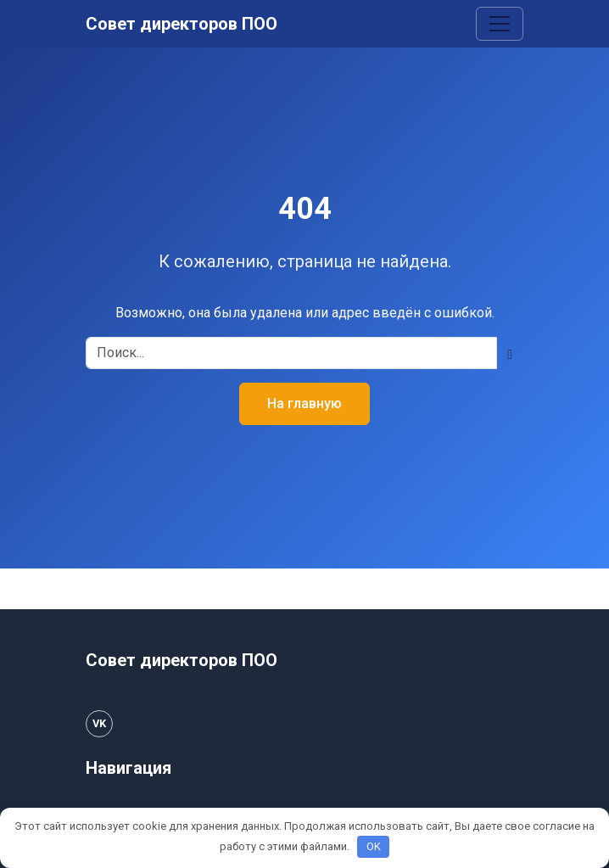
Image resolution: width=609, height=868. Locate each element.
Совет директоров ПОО (182, 24)
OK (374, 846)
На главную (304, 403)
